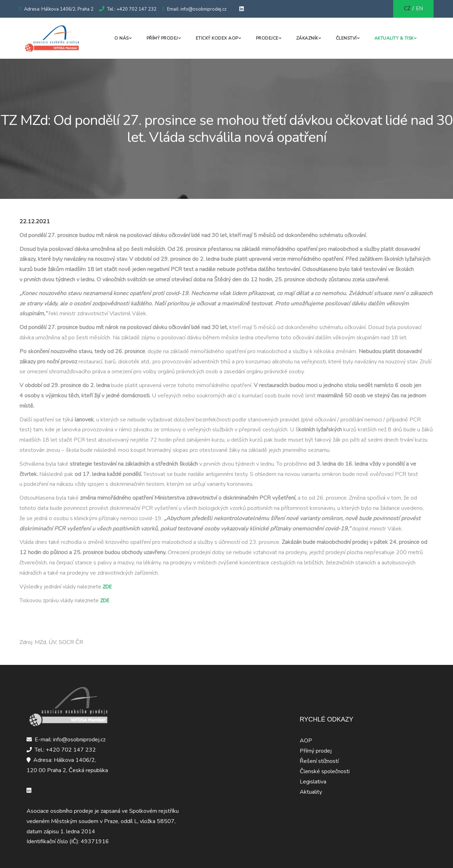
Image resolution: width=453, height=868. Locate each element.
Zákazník (307, 38)
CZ (407, 8)
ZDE (107, 587)
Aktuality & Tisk (394, 38)
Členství (346, 38)
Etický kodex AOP (217, 38)
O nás (122, 38)
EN (419, 8)
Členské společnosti (325, 771)
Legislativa (313, 782)
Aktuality (311, 792)
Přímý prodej (162, 38)
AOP (306, 741)
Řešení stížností (319, 761)
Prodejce (267, 38)
